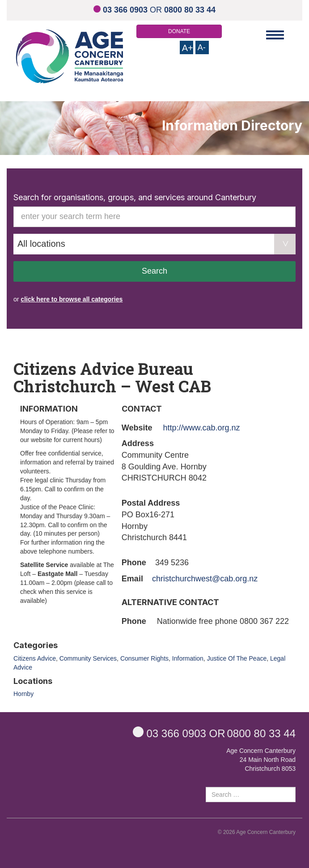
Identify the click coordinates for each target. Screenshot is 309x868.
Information (188, 658)
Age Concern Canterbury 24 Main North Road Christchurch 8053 (261, 760)
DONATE (179, 31)
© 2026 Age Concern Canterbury (257, 832)
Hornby (23, 694)
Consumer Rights (144, 658)
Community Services (88, 658)
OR (154, 10)
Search (154, 271)
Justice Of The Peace (237, 658)
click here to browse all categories (72, 299)
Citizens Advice (35, 658)
